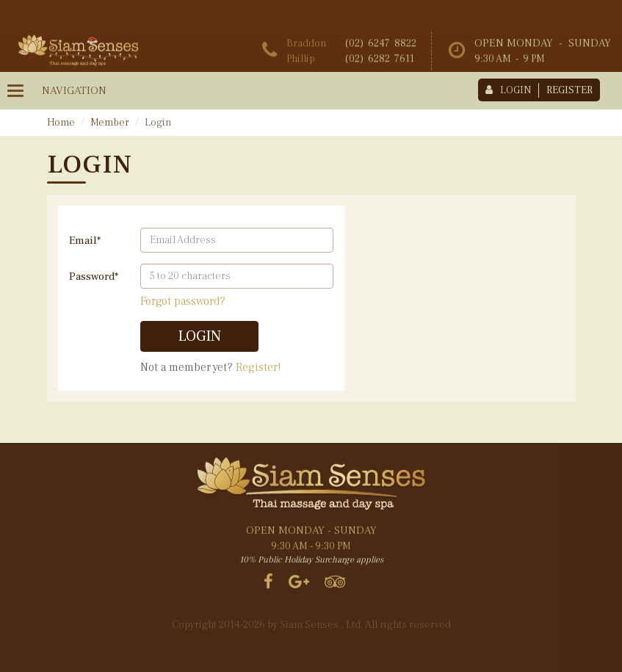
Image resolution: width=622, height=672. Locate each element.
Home (61, 123)
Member (110, 123)
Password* (94, 277)
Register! (258, 367)
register (569, 90)
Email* (85, 241)
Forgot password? (183, 301)
